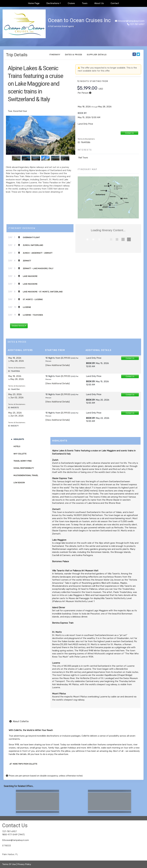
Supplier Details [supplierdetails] (97, 55)
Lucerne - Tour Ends (33, 315)
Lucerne (27, 307)
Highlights (19, 439)
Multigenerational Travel (26, 475)
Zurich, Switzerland (33, 245)
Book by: (91, 363)
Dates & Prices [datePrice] (74, 55)
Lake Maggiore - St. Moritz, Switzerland (43, 292)
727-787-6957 (9, 831)
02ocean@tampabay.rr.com (131, 21)
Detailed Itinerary (19, 326)
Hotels (17, 446)
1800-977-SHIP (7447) (13, 835)
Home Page (34, 3)
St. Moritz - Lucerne (33, 299)
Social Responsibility (24, 468)
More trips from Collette (23, 764)
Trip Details (17, 55)
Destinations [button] (53, 3)
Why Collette (20, 454)
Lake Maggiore (30, 276)
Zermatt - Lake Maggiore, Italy (38, 268)
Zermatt (27, 261)
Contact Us (129, 133)
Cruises (71, 3)
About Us (99, 3)
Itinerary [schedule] (55, 55)
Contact (115, 3)
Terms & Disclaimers (86, 139)
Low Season (19, 483)
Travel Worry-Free (23, 461)
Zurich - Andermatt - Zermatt (38, 253)
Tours (85, 3)
